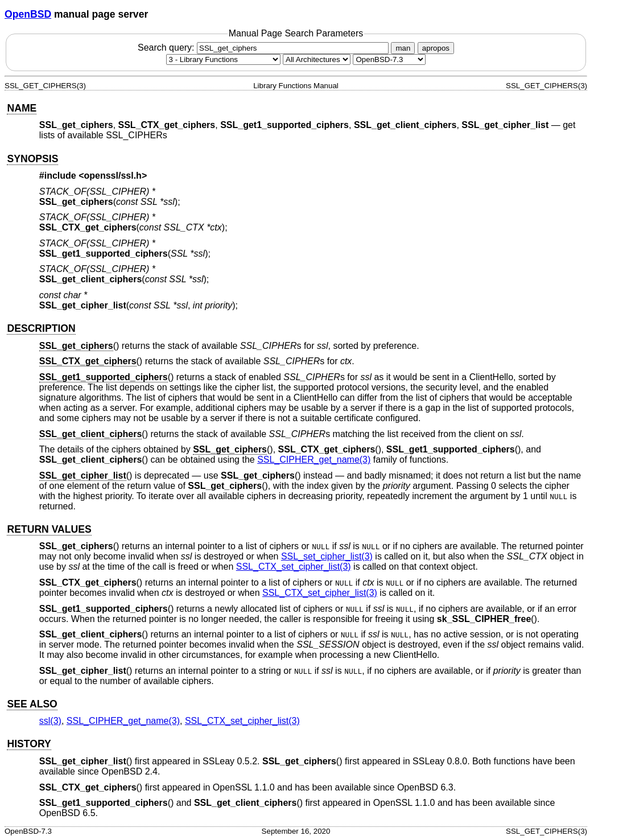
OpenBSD (28, 14)
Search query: (265, 48)
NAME (22, 108)
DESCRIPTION (41, 328)
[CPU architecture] (317, 59)
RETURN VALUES (49, 529)
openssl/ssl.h (113, 176)
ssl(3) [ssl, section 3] (50, 721)
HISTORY (29, 744)
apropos (436, 48)
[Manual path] (389, 59)
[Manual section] (223, 59)
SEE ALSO (32, 704)
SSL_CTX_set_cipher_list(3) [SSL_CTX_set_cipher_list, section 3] (294, 567)
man (403, 48)
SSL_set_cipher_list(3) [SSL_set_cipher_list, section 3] (327, 556)
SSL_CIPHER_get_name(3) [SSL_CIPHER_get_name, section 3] (314, 460)
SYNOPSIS (32, 159)
